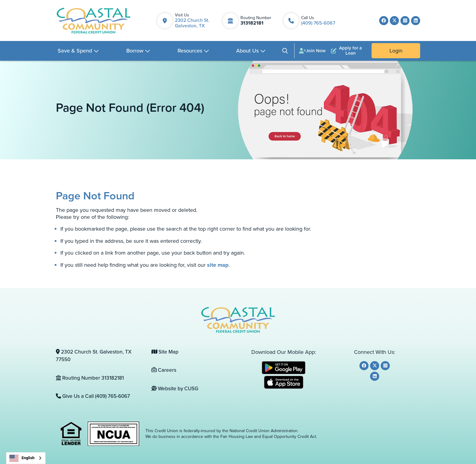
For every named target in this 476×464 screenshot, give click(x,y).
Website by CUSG (175, 389)
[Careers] (195, 370)
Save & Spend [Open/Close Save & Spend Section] (75, 51)
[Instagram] (405, 21)
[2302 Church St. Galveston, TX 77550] (99, 356)
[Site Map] (195, 352)
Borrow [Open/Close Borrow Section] (135, 51)
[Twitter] (394, 21)
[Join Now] (312, 51)
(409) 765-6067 (318, 23)
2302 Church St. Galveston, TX (192, 23)
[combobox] (26, 458)
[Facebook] (384, 21)
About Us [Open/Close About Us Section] (247, 51)
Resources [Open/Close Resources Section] (190, 51)
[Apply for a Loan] (348, 51)
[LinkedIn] (416, 21)
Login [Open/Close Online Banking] (396, 51)
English (22, 458)
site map (218, 265)
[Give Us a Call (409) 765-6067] (99, 396)
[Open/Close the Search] (285, 51)
